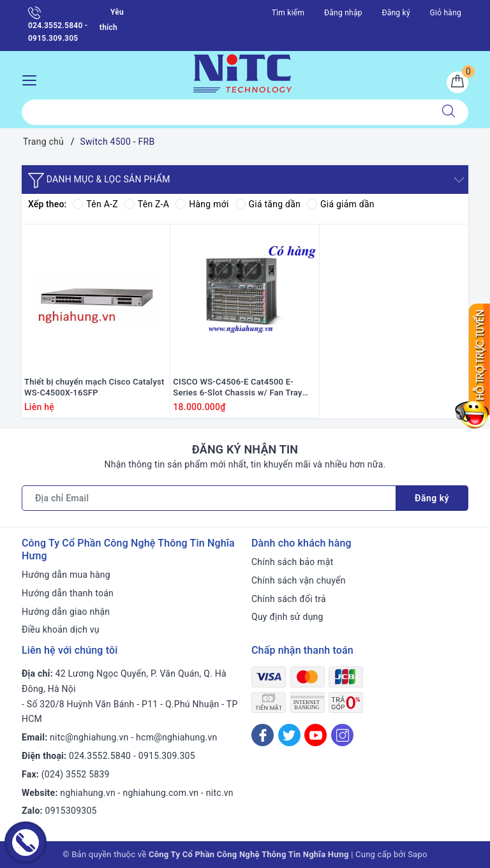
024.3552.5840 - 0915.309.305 (58, 25)
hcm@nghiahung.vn (176, 737)
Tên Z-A (147, 204)
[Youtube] (316, 735)
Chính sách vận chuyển (299, 580)
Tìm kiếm (288, 13)
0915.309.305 (167, 756)
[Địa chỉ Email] (209, 498)
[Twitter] (289, 735)
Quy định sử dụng (287, 617)
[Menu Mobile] (33, 79)
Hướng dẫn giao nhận (66, 612)
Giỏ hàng (446, 13)
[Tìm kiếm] (449, 112)
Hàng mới (202, 204)
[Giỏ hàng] (457, 82)
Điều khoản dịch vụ (61, 629)
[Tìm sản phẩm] (226, 112)
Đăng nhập (343, 13)
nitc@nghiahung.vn (89, 737)
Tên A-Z (95, 204)
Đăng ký (396, 13)
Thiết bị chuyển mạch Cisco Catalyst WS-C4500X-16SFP (94, 387)
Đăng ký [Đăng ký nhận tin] (432, 498)
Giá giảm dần (341, 204)
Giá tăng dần (268, 204)
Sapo (418, 854)
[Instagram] (342, 735)
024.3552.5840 (100, 756)
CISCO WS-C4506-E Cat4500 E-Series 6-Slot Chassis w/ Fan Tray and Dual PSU (237, 388)
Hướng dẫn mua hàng (66, 575)
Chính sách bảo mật (292, 562)
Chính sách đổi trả (289, 599)
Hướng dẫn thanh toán (68, 593)
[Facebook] (263, 735)
